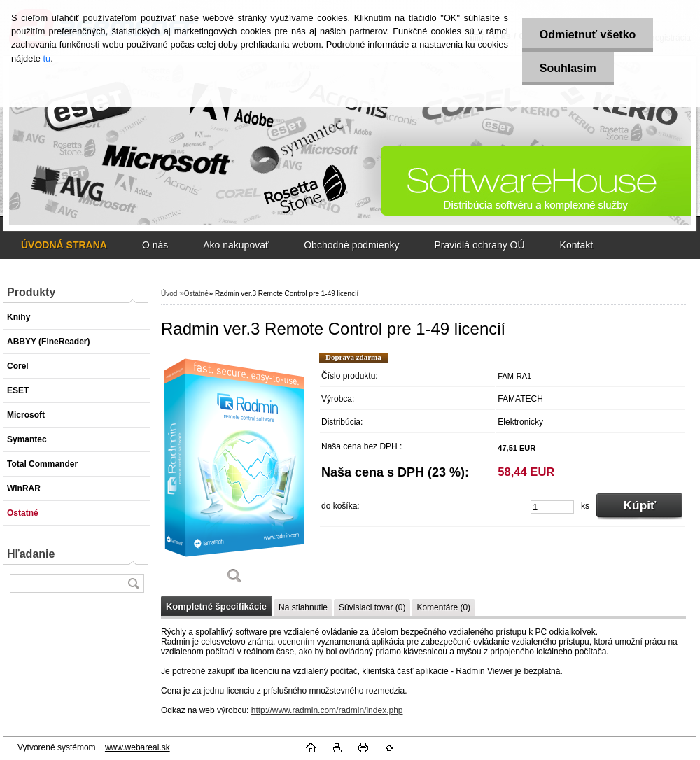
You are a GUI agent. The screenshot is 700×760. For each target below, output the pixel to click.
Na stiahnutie (303, 607)
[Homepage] (64, 245)
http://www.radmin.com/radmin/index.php (327, 710)
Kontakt (576, 245)
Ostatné (196, 294)
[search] (133, 583)
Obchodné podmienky (351, 245)
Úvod (169, 294)
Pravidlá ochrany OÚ (479, 245)
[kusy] (552, 507)
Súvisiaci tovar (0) (372, 607)
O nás (155, 245)
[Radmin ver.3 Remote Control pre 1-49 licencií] (234, 473)
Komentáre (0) (443, 607)
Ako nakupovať (236, 245)
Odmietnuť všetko (588, 35)
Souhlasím (568, 68)
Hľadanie (31, 554)
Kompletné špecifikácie (216, 606)
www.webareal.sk (138, 747)
